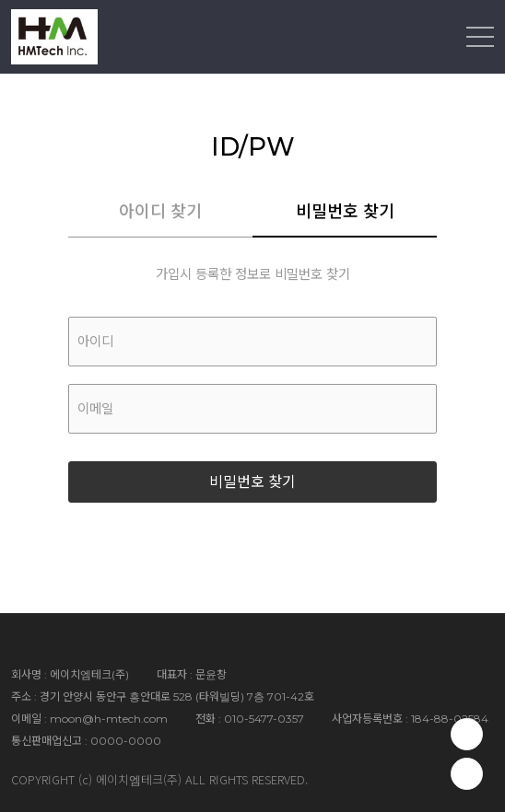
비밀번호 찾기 (345, 212)
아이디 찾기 (160, 212)
